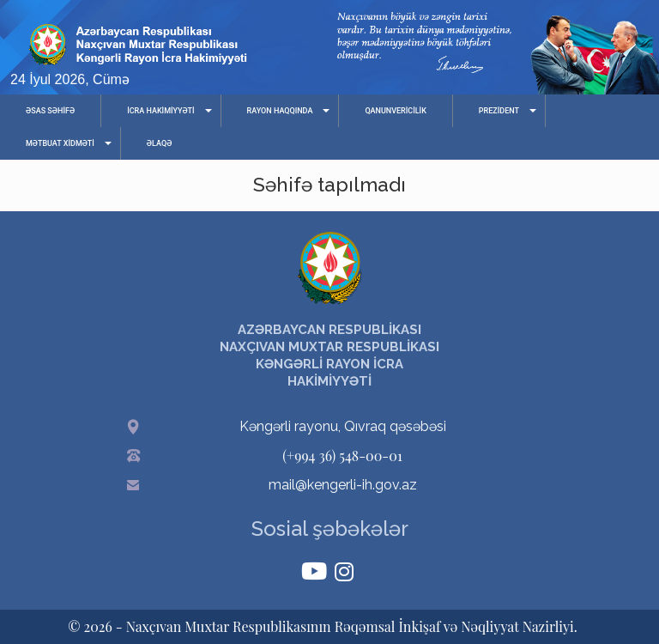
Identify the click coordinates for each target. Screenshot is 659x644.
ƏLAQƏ (160, 143)
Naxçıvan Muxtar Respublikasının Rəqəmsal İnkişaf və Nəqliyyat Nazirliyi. (352, 626)
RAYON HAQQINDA (280, 111)
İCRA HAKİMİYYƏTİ (160, 111)
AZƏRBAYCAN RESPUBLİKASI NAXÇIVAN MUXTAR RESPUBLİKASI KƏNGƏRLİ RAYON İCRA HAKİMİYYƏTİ (329, 355)
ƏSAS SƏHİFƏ (50, 111)
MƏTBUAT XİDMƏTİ (60, 143)
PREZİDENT (499, 111)
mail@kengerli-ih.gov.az (343, 485)
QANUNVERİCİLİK (395, 111)
